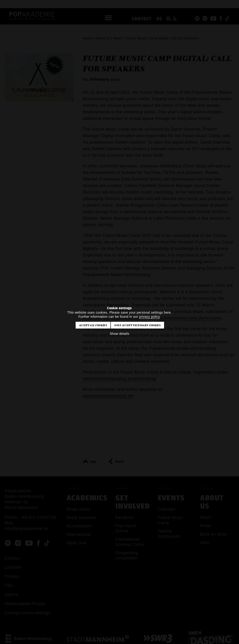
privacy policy (149, 317)
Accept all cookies (93, 325)
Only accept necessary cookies (137, 325)
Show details (119, 334)
